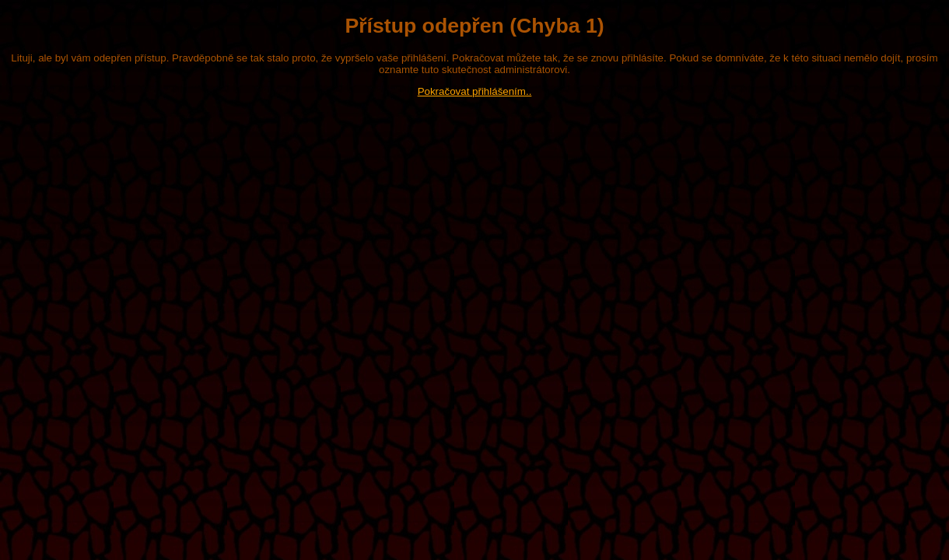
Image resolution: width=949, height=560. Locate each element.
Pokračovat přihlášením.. (475, 91)
